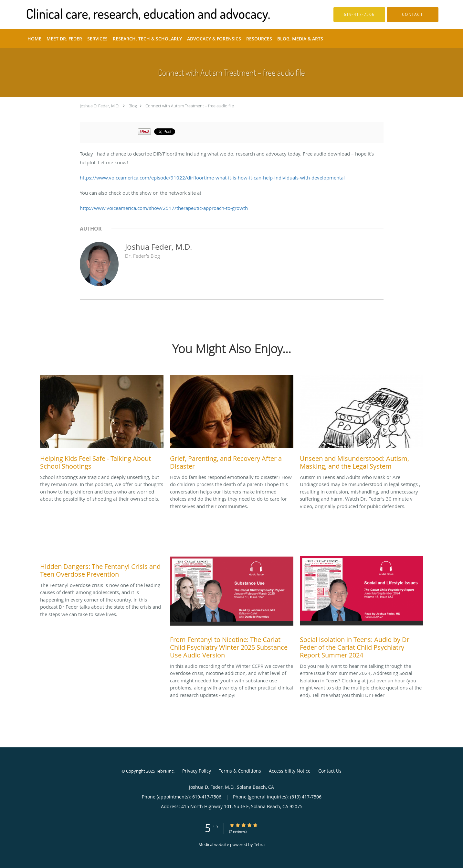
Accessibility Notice (290, 771)
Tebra (259, 844)
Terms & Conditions (240, 771)
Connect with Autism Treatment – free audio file (190, 106)
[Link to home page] (139, 14)
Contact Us (330, 771)
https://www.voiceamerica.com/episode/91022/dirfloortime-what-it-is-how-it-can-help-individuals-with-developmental (212, 178)
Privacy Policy (197, 771)
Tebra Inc (165, 771)
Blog (133, 106)
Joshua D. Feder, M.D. (100, 106)
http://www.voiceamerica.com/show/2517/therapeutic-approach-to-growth (164, 208)
